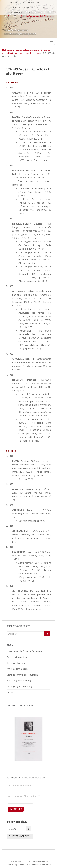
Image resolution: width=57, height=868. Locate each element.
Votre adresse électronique (24, 796)
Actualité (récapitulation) (19, 681)
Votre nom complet (19, 785)
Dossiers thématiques (18, 657)
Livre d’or (11, 865)
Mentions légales (40, 862)
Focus (10, 692)
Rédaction (34, 2)
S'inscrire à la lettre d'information (34, 865)
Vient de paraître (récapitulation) (23, 675)
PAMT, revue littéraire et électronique (25, 651)
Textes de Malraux (16, 663)
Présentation (17, 2)
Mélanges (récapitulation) (19, 686)
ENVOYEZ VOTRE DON (20, 836)
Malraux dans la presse (18, 669)
